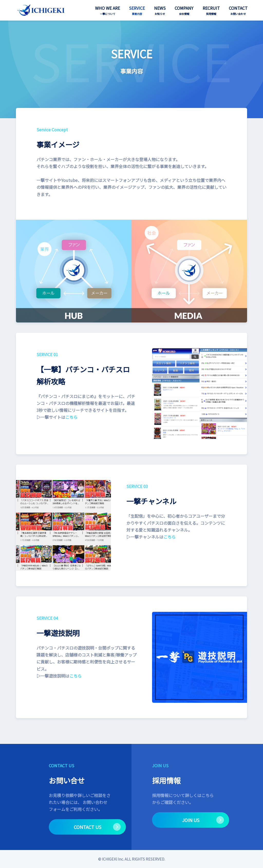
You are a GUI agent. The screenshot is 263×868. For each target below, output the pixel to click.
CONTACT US (87, 827)
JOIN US (191, 820)
